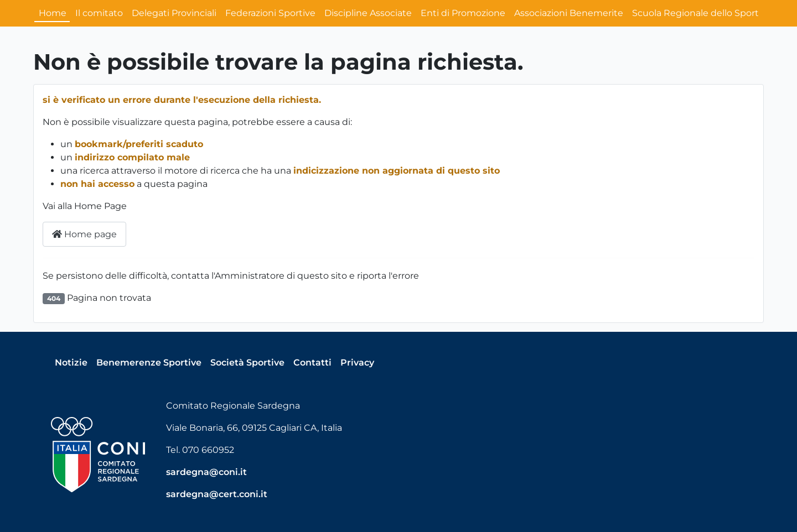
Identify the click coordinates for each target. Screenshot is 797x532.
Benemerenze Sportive (149, 363)
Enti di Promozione (463, 13)
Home (53, 13)
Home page (84, 234)
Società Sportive (247, 363)
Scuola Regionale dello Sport (695, 13)
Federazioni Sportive (270, 13)
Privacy (357, 363)
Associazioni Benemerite (569, 13)
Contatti (312, 363)
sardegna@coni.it (206, 472)
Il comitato (99, 13)
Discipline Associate (368, 13)
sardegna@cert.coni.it (217, 494)
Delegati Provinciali (174, 13)
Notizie (71, 363)
